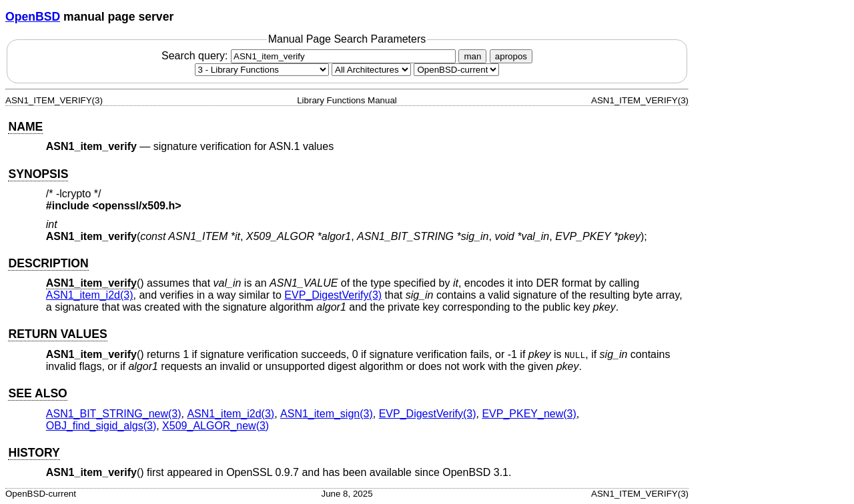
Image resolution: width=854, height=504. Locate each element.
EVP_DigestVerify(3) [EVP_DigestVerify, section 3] (333, 295)
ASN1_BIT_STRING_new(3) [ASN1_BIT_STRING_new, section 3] (114, 414)
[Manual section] (262, 70)
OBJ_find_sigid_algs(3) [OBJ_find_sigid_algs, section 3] (101, 426)
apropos (511, 56)
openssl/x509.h (137, 206)
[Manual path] (456, 70)
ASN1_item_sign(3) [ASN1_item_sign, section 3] (327, 414)
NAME (25, 127)
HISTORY (34, 453)
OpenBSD (33, 17)
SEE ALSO (37, 393)
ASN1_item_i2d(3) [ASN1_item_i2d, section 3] (90, 295)
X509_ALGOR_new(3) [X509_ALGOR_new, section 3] (216, 426)
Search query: (310, 56)
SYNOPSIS (38, 174)
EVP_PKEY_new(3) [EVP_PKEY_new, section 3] (529, 414)
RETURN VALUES (57, 334)
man (472, 56)
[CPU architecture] (371, 70)
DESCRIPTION (48, 263)
